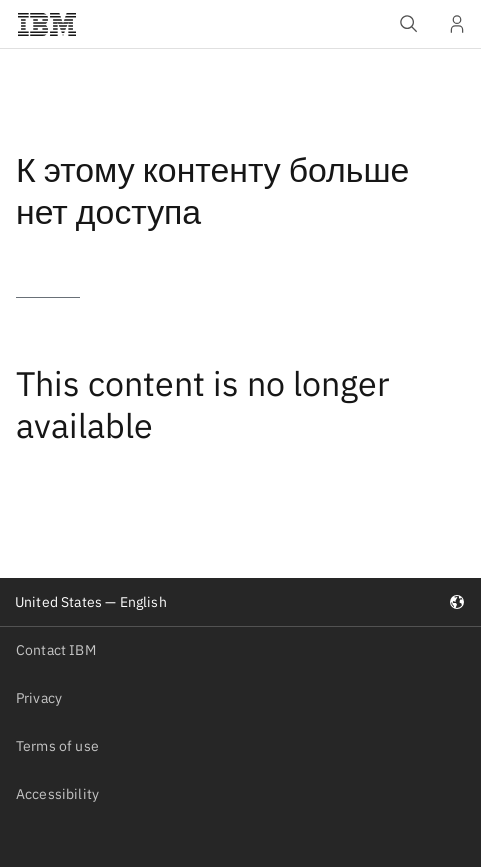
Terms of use (57, 746)
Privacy (39, 698)
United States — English (240, 602)
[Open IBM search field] (409, 24)
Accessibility (57, 794)
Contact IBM (56, 650)
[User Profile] (457, 24)
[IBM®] (47, 24)
